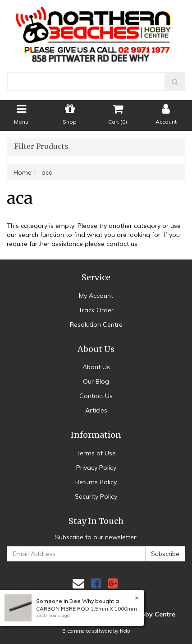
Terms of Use (96, 453)
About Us (96, 367)
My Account (96, 296)
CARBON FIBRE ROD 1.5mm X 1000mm (87, 609)
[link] (96, 583)
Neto (125, 631)
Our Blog (96, 381)
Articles (96, 410)
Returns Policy (96, 482)
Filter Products (41, 147)
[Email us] (78, 583)
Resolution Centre (96, 324)
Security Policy (96, 496)
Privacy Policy (96, 468)
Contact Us (96, 396)
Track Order (96, 310)
